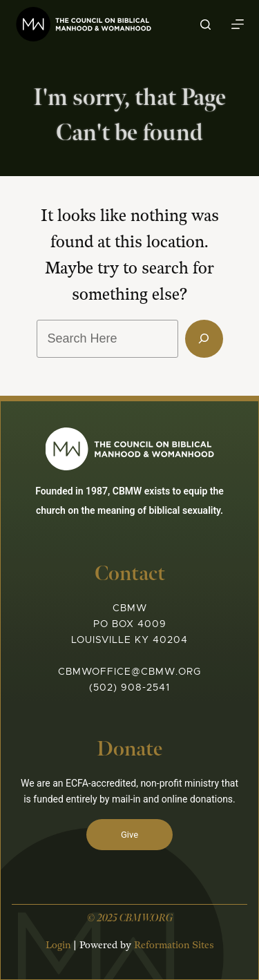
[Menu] (238, 24)
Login (58, 945)
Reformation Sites (174, 945)
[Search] (205, 25)
